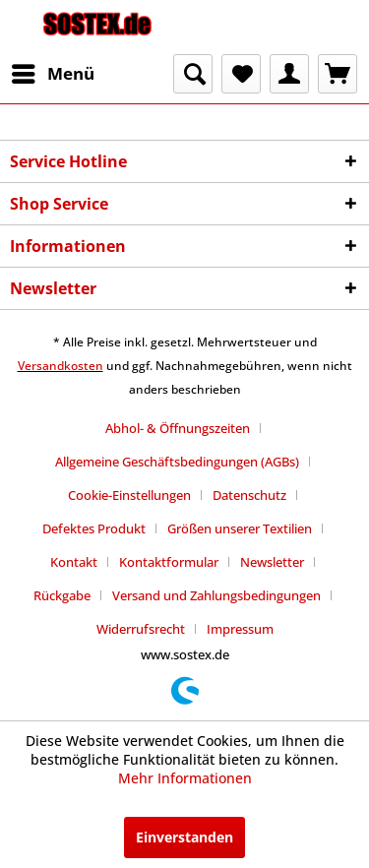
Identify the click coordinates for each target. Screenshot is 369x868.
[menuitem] (52, 74)
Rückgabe (62, 595)
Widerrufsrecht (141, 629)
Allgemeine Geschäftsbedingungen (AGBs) (177, 462)
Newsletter (272, 562)
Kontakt (74, 562)
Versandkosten (61, 366)
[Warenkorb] (338, 74)
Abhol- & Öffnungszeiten (178, 428)
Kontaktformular (169, 562)
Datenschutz (249, 495)
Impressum (240, 629)
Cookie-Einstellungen (129, 495)
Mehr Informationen (185, 778)
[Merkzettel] (241, 74)
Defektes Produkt (94, 528)
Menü (53, 71)
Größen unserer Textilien (240, 528)
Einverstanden (184, 837)
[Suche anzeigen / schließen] (193, 74)
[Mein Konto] (289, 74)
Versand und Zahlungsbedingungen (216, 595)
